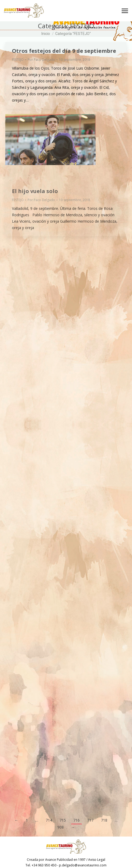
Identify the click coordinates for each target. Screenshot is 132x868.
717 (90, 820)
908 (61, 827)
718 (104, 820)
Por (41, 60)
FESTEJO (18, 60)
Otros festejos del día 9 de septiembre (64, 51)
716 (76, 820)
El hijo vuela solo (35, 191)
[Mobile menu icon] (125, 11)
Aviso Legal (97, 860)
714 (49, 820)
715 (63, 820)
